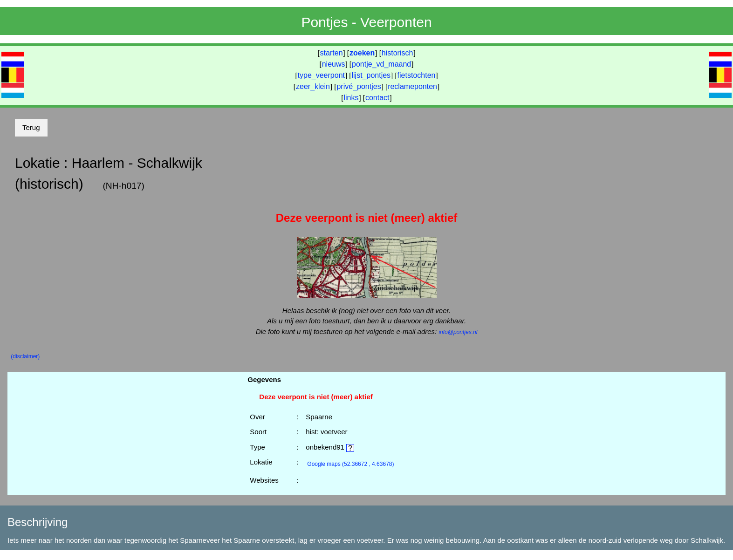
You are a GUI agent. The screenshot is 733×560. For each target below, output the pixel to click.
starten (332, 53)
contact (377, 98)
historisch (397, 53)
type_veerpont (321, 75)
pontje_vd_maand (381, 64)
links (351, 98)
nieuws (334, 64)
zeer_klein (313, 86)
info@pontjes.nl (458, 332)
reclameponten (412, 86)
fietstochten (417, 75)
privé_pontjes (359, 86)
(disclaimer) (25, 356)
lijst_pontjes (371, 75)
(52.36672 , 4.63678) (350, 464)
